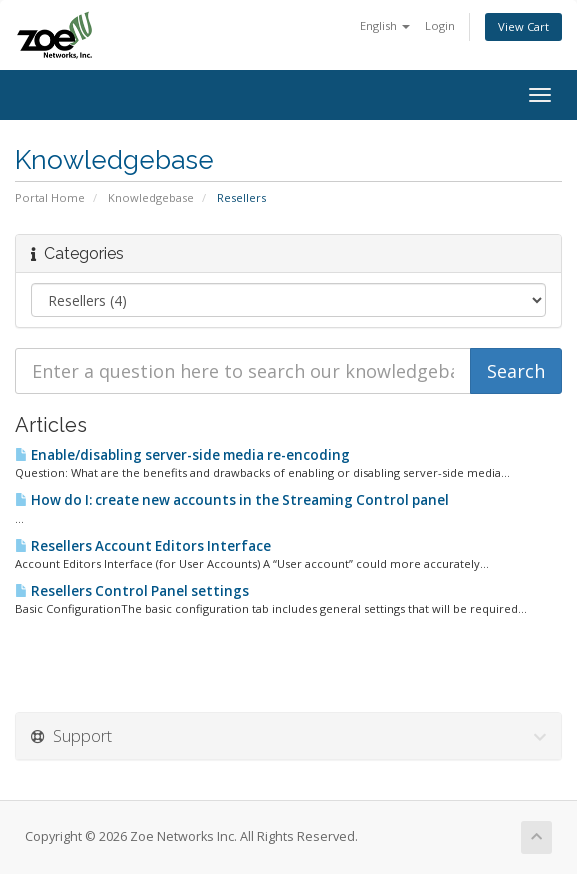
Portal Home (50, 197)
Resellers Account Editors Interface (143, 546)
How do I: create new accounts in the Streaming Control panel (232, 500)
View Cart (523, 26)
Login (440, 25)
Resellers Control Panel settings (132, 591)
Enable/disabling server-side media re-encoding (182, 455)
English (385, 25)
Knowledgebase (151, 197)
